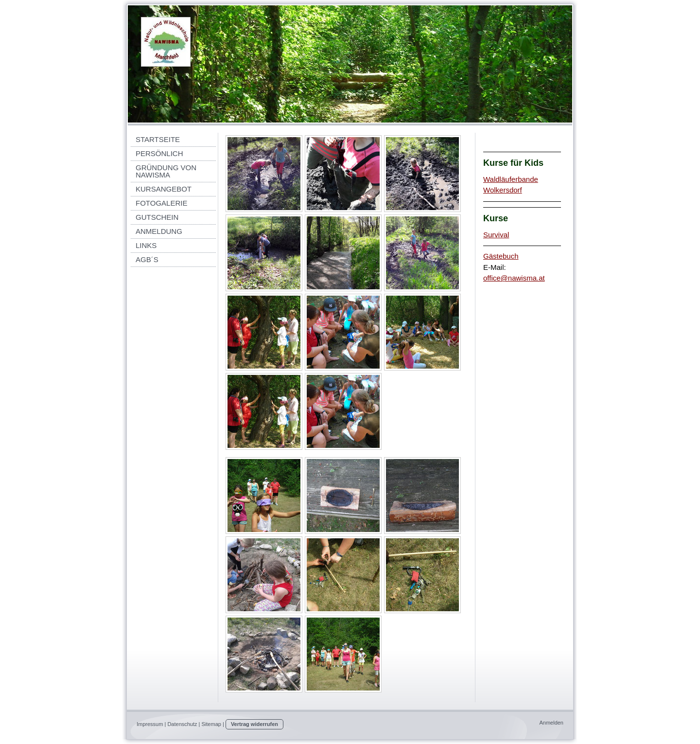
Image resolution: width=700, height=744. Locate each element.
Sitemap (211, 724)
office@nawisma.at (514, 278)
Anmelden (551, 723)
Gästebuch (501, 256)
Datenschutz (182, 724)
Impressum (150, 724)
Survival (496, 235)
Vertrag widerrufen (254, 724)
